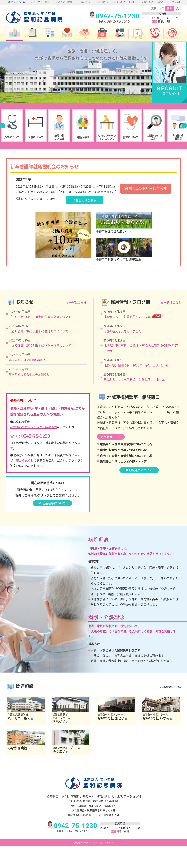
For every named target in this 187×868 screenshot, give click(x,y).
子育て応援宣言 (155, 41)
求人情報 (176, 2)
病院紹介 (32, 41)
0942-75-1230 (117, 16)
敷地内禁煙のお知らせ (172, 41)
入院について (36, 142)
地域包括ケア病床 (59, 142)
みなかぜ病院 (65, 2)
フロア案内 (50, 41)
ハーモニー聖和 (41, 2)
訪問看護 (67, 41)
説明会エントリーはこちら (145, 194)
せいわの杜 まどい (126, 2)
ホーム (15, 41)
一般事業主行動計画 (137, 41)
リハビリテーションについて (107, 142)
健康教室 (120, 41)
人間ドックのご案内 (154, 142)
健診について (131, 142)
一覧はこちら (78, 324)
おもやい (85, 2)
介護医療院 (83, 142)
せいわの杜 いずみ (154, 2)
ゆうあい (103, 2)
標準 (169, 8)
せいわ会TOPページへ (170, 709)
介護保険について (85, 41)
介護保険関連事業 (102, 41)
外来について (12, 142)
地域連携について (141, 492)
